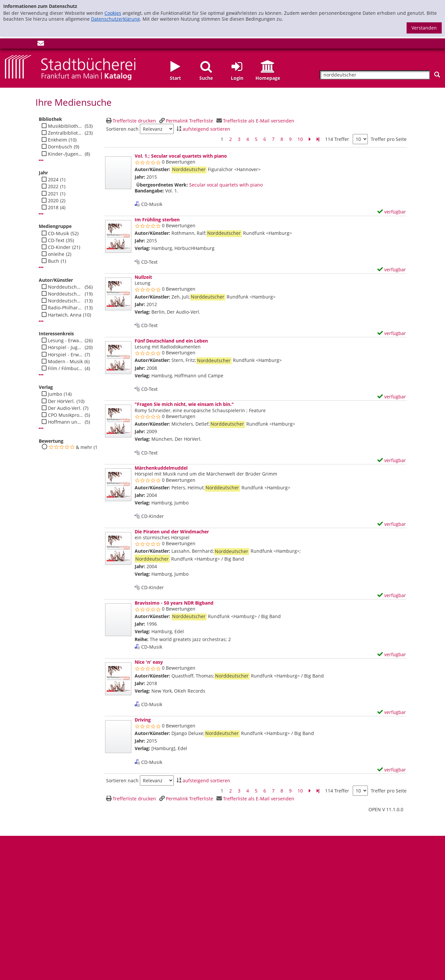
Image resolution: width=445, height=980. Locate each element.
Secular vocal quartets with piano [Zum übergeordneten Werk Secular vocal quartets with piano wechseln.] (226, 185)
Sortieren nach (122, 129)
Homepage (268, 78)
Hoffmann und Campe (66, 422)
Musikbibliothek (66, 126)
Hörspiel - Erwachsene (66, 355)
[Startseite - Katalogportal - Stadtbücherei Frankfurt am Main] (70, 67)
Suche (206, 78)
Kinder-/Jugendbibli (66, 154)
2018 (53, 208)
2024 (53, 180)
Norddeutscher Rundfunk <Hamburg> (66, 287)
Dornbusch (60, 147)
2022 (53, 187)
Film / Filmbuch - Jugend (66, 368)
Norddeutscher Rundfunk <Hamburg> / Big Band (66, 301)
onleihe (56, 254)
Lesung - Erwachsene (66, 341)
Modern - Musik (65, 362)
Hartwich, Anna (65, 315)
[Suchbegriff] (375, 75)
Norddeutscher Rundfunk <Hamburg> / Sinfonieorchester (66, 294)
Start (175, 78)
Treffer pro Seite (389, 139)
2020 (53, 201)
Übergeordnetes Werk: (162, 185)
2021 (53, 194)
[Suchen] (437, 75)
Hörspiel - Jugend (66, 347)
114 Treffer (337, 139)
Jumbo (55, 394)
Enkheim (57, 140)
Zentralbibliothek (66, 133)
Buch (54, 261)
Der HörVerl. (61, 401)
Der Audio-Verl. (65, 408)
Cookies (113, 13)
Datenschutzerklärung (115, 19)
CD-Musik (58, 234)
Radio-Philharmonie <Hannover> (66, 308)
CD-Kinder (59, 247)
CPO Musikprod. (66, 415)
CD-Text (56, 240)
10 (300, 139)
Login (237, 78)
